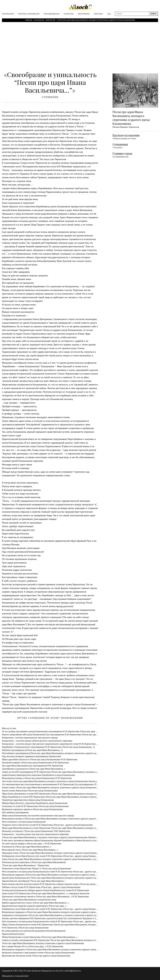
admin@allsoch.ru (73, 971)
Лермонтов (51, 20)
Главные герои (122, 154)
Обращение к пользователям (15, 976)
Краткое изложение (126, 135)
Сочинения (39, 20)
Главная (28, 20)
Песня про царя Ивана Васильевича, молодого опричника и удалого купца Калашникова (96, 20)
